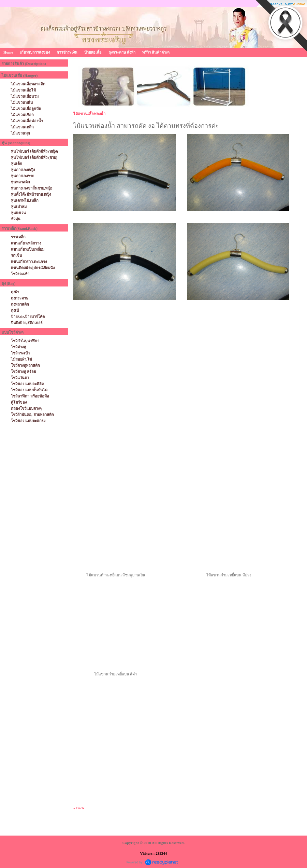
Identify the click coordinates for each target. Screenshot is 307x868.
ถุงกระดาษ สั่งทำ (122, 52)
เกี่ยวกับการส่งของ (35, 52)
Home (8, 52)
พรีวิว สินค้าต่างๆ (156, 52)
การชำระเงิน (67, 52)
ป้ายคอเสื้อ (93, 52)
